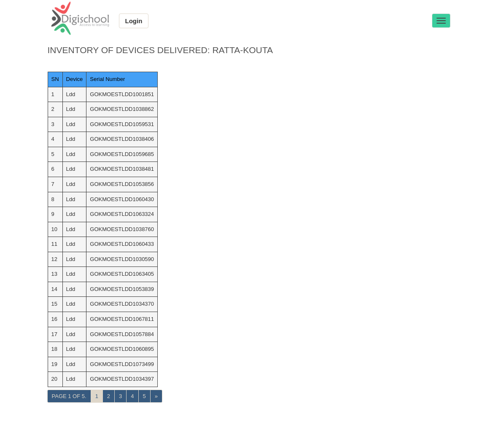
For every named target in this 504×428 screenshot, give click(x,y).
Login (134, 21)
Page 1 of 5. (69, 396)
